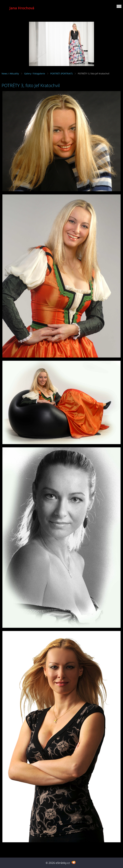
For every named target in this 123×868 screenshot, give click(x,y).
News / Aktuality (10, 74)
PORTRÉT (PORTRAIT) (61, 74)
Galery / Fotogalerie (35, 74)
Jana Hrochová (22, 8)
